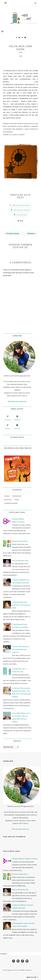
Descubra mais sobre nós (17, 401)
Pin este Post (22, 215)
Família (17, 500)
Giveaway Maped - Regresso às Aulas (25, 859)
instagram (17, 418)
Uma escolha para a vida (20, 560)
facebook (8, 418)
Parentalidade (17, 496)
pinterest (8, 426)
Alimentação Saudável (11, 503)
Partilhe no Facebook (21, 205)
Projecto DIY (8, 500)
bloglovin (17, 426)
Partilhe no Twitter (22, 210)
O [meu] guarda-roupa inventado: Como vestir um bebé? (21, 605)
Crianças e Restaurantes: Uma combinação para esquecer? (21, 649)
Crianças (7, 496)
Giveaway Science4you (20, 541)
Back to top (32, 977)
